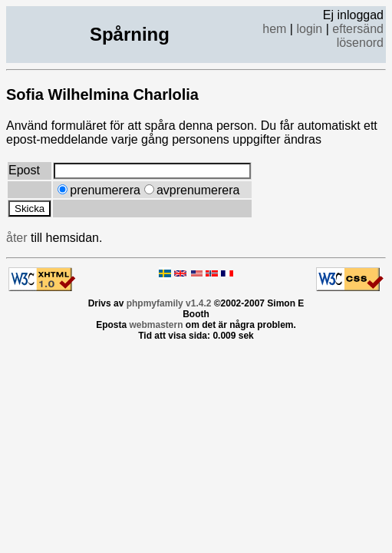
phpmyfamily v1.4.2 (169, 303)
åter (17, 238)
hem (274, 29)
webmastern (156, 325)
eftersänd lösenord (358, 36)
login (309, 29)
